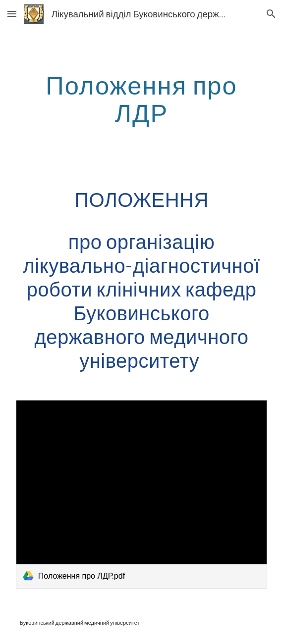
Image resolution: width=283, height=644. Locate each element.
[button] (12, 14)
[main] (141, 99)
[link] (141, 494)
